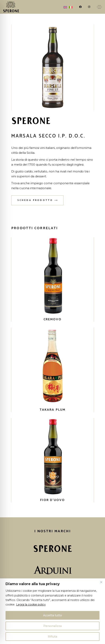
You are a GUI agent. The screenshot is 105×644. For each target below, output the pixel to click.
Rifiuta (52, 637)
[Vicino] (101, 582)
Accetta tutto (52, 615)
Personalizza (52, 626)
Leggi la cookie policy (31, 605)
